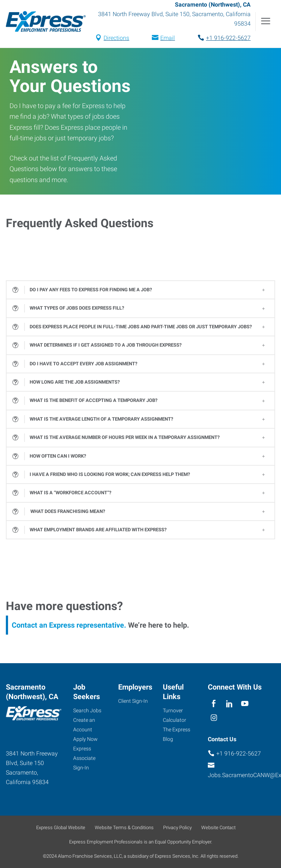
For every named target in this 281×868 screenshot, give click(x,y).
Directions (116, 38)
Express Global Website (61, 828)
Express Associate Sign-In (84, 758)
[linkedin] (229, 704)
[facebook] (214, 704)
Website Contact (218, 828)
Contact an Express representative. (69, 625)
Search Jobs (87, 710)
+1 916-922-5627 (228, 38)
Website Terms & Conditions (124, 828)
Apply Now (85, 739)
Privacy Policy (177, 828)
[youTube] (245, 704)
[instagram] (214, 718)
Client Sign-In (133, 701)
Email (168, 38)
